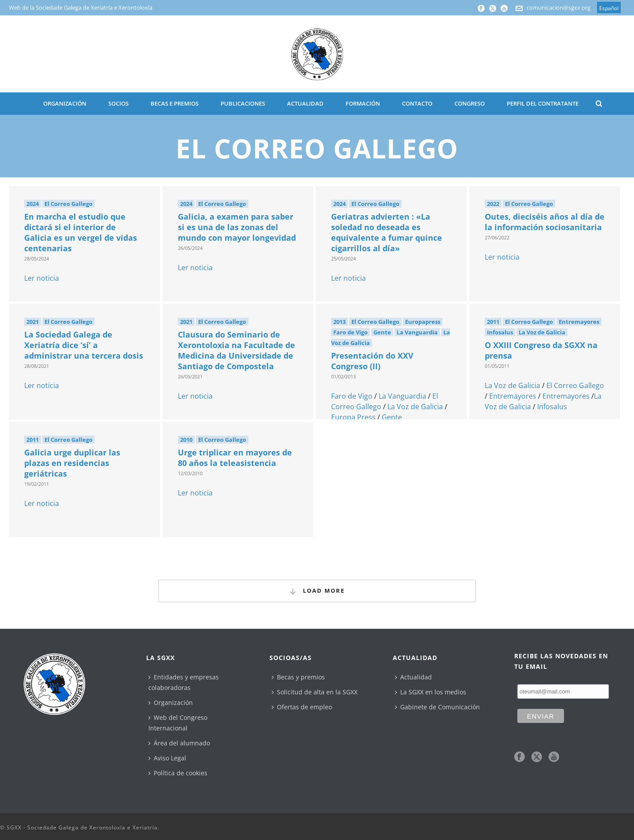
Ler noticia (42, 278)
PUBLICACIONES (243, 103)
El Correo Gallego (68, 204)
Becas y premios (298, 677)
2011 (493, 322)
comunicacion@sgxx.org (558, 7)
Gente (382, 332)
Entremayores (579, 322)
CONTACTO (417, 103)
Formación (363, 103)
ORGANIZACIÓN (65, 103)
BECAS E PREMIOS (175, 103)
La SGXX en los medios (431, 692)
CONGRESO (470, 103)
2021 (33, 322)
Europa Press (353, 417)
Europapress (423, 322)
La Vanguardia (417, 332)
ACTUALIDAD (305, 103)
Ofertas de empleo (302, 707)
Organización (171, 702)
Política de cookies (178, 773)
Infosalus (500, 332)
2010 (186, 440)
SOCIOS (118, 103)
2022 (493, 204)
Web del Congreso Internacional (178, 723)
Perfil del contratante (543, 103)
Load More (317, 591)
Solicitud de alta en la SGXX (315, 692)
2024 (33, 204)
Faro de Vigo (350, 332)
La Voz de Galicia (415, 407)
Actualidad (413, 677)
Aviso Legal (167, 758)
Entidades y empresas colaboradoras (184, 682)
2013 (339, 322)
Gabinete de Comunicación (437, 707)
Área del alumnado (179, 743)
